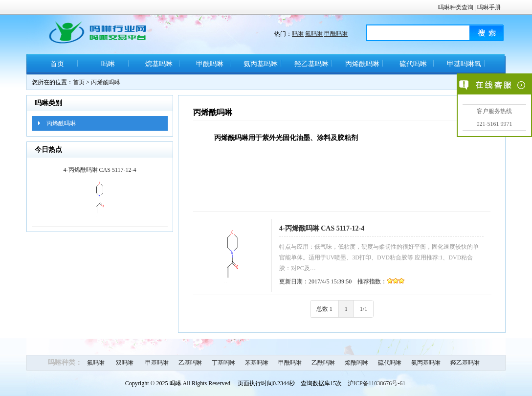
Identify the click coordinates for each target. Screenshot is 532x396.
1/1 (364, 309)
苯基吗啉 (257, 363)
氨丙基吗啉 (261, 64)
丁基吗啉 (223, 363)
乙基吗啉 (190, 363)
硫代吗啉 (413, 64)
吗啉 (298, 34)
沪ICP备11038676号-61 (377, 383)
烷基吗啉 (159, 64)
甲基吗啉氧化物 (464, 67)
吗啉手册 (489, 7)
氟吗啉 (314, 34)
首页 (57, 64)
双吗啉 (125, 363)
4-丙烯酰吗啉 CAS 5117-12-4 (322, 228)
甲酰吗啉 (336, 34)
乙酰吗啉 (323, 363)
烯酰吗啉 (356, 363)
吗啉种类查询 (456, 7)
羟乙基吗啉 (311, 64)
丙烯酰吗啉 (362, 64)
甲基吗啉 (157, 363)
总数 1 (324, 309)
